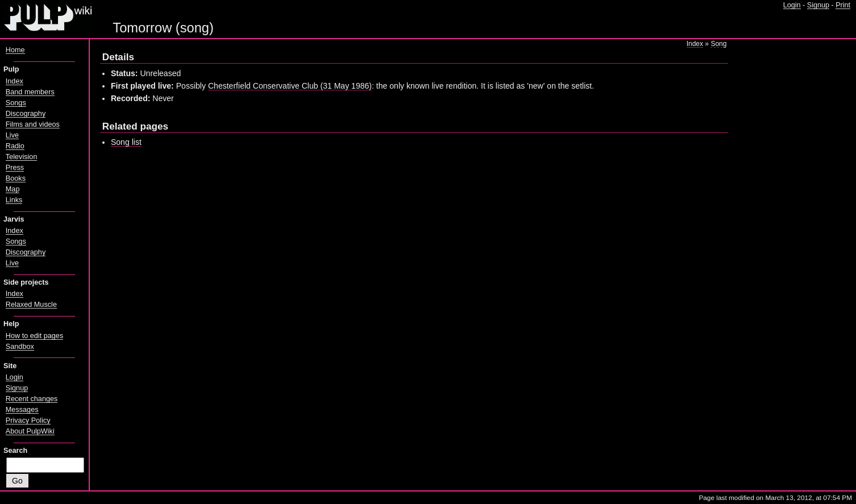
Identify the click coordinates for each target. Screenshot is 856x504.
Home (15, 50)
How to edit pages (34, 336)
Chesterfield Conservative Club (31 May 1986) (290, 86)
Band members (30, 92)
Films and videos (33, 124)
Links (14, 200)
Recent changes (32, 399)
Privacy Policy (28, 420)
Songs (16, 103)
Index (695, 44)
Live (12, 135)
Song (718, 44)
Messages (22, 410)
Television (22, 157)
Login (792, 5)
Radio (15, 146)
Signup (818, 5)
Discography (26, 114)
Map (13, 189)
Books (16, 178)
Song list (126, 142)
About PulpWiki (30, 431)
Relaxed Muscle (31, 305)
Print (843, 5)
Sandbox (20, 347)
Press (15, 168)
